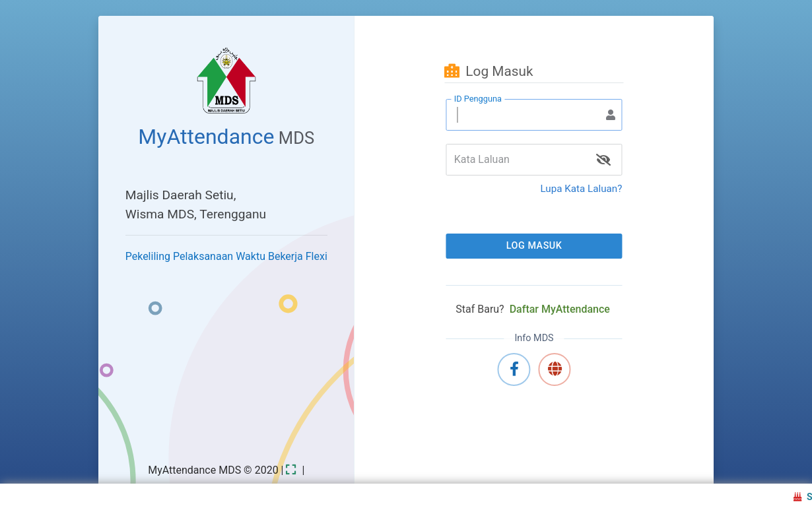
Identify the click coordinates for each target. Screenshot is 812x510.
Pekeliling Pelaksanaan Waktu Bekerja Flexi (226, 256)
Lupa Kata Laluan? (582, 189)
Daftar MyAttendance (560, 309)
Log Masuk (534, 246)
